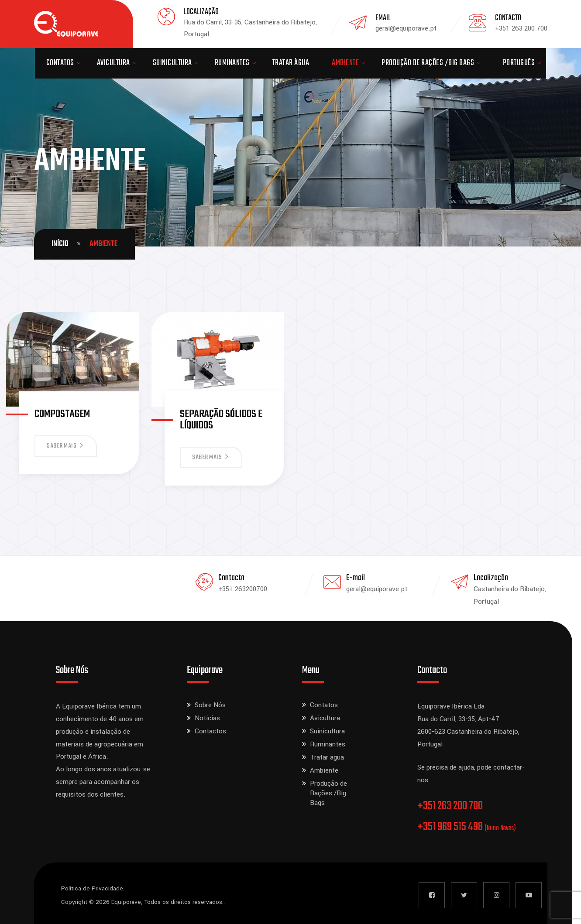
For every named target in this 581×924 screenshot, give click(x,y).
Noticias (207, 718)
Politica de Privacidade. (93, 888)
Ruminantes (232, 63)
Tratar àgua (291, 63)
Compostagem (62, 414)
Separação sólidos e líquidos (221, 420)
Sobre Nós (210, 705)
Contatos (60, 63)
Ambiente (345, 63)
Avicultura (113, 63)
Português (519, 63)
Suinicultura (172, 63)
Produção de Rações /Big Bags (428, 63)
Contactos (210, 731)
